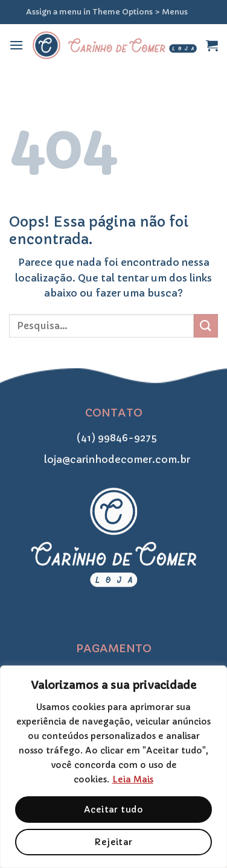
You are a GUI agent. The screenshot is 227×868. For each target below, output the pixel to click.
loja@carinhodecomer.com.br (113, 459)
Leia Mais (133, 779)
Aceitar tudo (113, 810)
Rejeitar (113, 842)
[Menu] (16, 45)
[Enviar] (206, 326)
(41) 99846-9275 (113, 438)
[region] (113, 767)
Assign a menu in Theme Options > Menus (107, 12)
